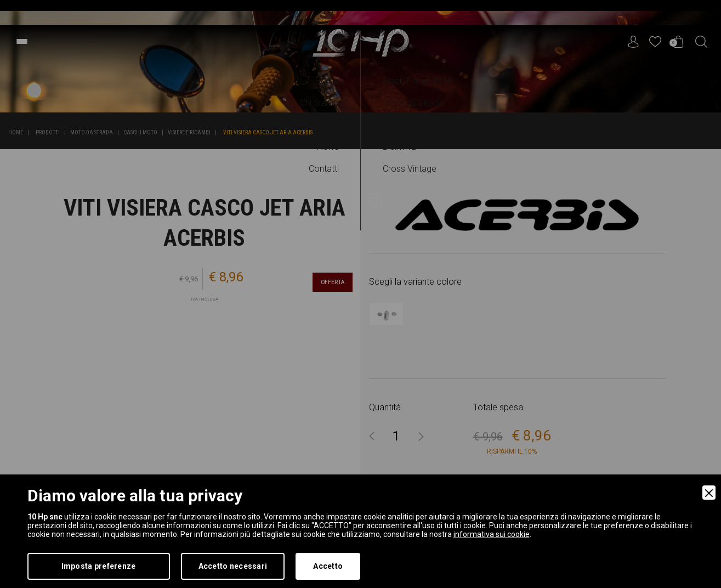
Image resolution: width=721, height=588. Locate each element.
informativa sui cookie (492, 534)
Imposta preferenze (99, 566)
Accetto (328, 566)
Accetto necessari (233, 566)
